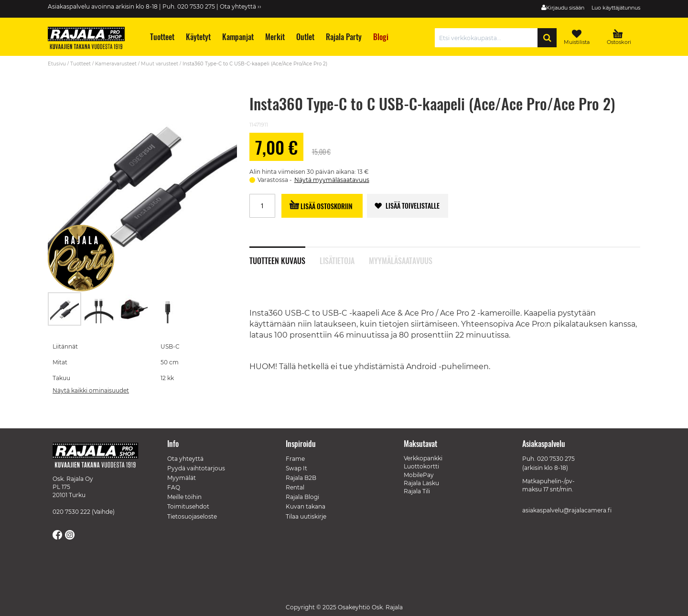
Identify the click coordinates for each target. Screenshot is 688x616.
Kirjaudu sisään (565, 8)
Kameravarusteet (116, 64)
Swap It (296, 468)
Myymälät (182, 478)
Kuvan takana (306, 506)
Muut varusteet (160, 64)
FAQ (174, 487)
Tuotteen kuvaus (277, 260)
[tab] (285, 255)
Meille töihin (184, 497)
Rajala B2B (301, 478)
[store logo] (91, 39)
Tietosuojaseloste (192, 516)
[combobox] (489, 38)
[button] (99, 309)
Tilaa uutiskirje (306, 516)
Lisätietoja (337, 260)
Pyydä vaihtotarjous (196, 468)
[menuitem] (162, 37)
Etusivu (57, 64)
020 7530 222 (71, 512)
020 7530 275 (556, 459)
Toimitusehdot (188, 506)
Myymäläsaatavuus (401, 260)
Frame (295, 459)
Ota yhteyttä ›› (241, 6)
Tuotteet (81, 64)
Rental (295, 487)
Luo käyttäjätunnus (616, 8)
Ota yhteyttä (185, 459)
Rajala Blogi (302, 497)
